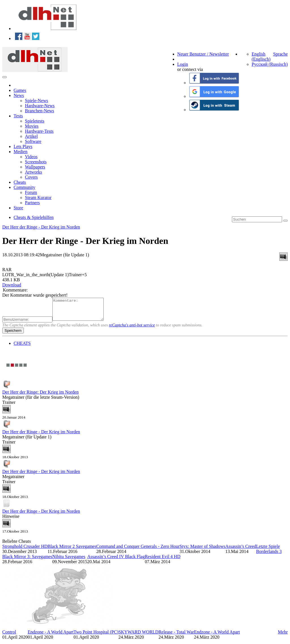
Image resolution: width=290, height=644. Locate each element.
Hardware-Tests (39, 131)
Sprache (280, 54)
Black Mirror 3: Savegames (27, 561)
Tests (18, 116)
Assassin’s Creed (241, 551)
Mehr (283, 636)
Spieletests (35, 121)
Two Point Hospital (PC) (96, 636)
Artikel (31, 136)
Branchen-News (40, 111)
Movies (32, 126)
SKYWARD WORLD (138, 636)
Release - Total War (176, 636)
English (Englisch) (261, 57)
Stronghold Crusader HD (25, 551)
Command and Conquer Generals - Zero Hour (138, 551)
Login (183, 64)
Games (20, 90)
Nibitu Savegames (69, 561)
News (19, 95)
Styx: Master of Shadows (202, 551)
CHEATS (22, 348)
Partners (32, 203)
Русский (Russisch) (270, 64)
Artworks (33, 172)
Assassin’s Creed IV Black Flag (116, 561)
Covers (31, 177)
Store (18, 208)
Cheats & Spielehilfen (34, 217)
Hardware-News (40, 106)
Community (24, 187)
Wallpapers (35, 167)
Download (12, 285)
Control (9, 636)
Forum (31, 192)
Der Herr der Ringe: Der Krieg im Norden (40, 396)
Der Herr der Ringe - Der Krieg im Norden (41, 227)
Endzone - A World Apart (51, 636)
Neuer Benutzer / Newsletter (203, 54)
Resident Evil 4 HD (163, 561)
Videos (31, 157)
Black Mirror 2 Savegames (72, 551)
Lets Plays (23, 146)
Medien (21, 152)
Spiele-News (37, 101)
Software (33, 141)
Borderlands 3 (269, 556)
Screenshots (36, 162)
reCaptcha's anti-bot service (132, 329)
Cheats (20, 182)
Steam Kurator (38, 198)
